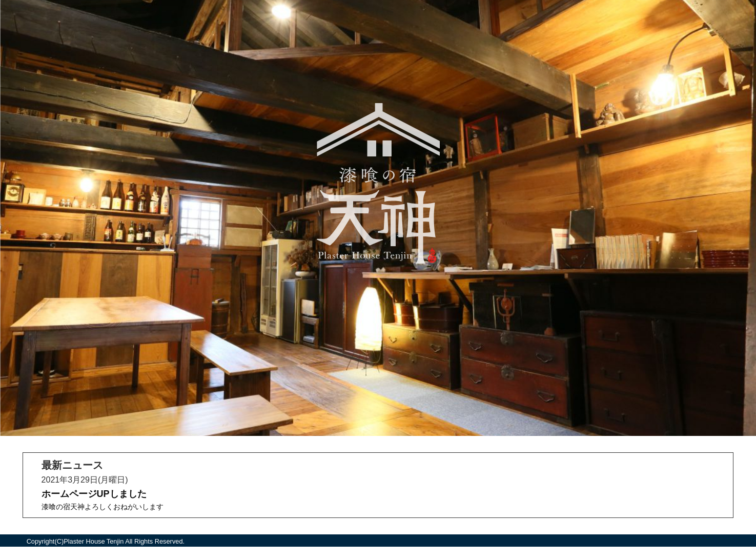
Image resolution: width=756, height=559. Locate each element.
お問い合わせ (378, 384)
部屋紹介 (378, 315)
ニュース (378, 407)
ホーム (378, 292)
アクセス (378, 338)
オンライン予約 (378, 361)
